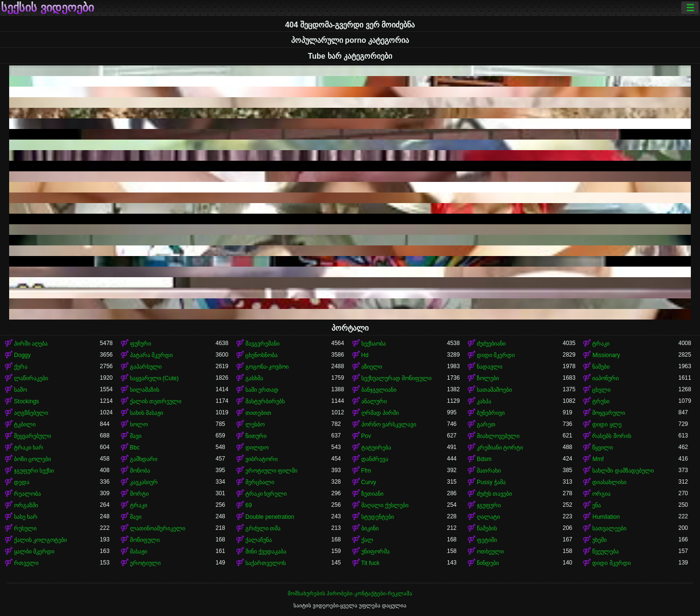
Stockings (26, 401)
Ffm (366, 471)
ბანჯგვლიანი (379, 390)
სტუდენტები (378, 517)
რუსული (25, 528)
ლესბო (255, 424)
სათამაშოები (494, 390)
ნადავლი (490, 367)
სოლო (139, 424)
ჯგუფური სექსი (34, 471)
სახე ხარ (26, 517)
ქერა (21, 367)
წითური (256, 436)
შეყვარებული (32, 436)
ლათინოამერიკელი (158, 528)
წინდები (488, 563)
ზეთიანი (372, 494)
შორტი (139, 494)
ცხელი (601, 390)
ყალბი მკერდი (34, 552)
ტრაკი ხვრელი (266, 494)
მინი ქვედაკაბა (266, 552)
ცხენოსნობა (261, 355)
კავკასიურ (144, 482)
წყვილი (603, 448)
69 (248, 505)
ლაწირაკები (31, 378)
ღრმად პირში (380, 413)
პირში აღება (31, 344)
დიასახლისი (609, 482)
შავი (136, 436)
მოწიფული (145, 540)
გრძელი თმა (263, 528)
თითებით (258, 413)
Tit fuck (370, 563)
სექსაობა (374, 344)
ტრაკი (601, 344)
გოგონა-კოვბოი (267, 367)
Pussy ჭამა (491, 482)
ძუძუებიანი (491, 344)
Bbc (135, 448)
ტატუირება (376, 448)
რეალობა (27, 494)
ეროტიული (145, 563)
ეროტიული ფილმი (271, 471)
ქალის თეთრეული (156, 401)
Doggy (22, 355)
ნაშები (601, 367)
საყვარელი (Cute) (154, 378)
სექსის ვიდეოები (47, 8)
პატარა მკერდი (151, 355)
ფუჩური (140, 344)
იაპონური (605, 378)
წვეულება (605, 552)
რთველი (26, 563)
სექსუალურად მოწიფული (396, 378)
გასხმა (254, 378)
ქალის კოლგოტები (40, 540)
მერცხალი (260, 482)
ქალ (367, 540)
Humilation (606, 517)
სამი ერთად (262, 390)
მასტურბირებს (265, 401)
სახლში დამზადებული (623, 471)
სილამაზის (145, 390)
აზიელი (372, 367)
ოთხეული (490, 552)
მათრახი (489, 471)
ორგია (601, 494)
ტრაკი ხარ (29, 448)
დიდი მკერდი (496, 355)
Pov (366, 436)
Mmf (598, 459)
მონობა (140, 471)
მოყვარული (609, 413)
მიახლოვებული (498, 436)
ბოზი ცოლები (32, 459)
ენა (597, 505)
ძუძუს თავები (494, 494)
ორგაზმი (26, 505)
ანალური (374, 401)
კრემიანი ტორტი (500, 448)
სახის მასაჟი (146, 413)
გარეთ (486, 424)
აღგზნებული (31, 413)
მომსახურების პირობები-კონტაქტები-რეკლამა (350, 593)
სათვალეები (609, 528)
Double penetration (270, 517)
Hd (365, 355)
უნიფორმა (375, 552)
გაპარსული (146, 367)
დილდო (257, 448)
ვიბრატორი (261, 459)
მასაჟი (139, 552)
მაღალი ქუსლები (385, 505)
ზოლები (488, 378)
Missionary (606, 355)
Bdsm (484, 459)
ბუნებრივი (491, 413)
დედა (22, 482)
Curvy (369, 482)
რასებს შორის (611, 436)
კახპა (484, 401)
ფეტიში (487, 540)
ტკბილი (25, 424)
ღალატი (488, 517)
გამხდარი (144, 459)
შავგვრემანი (262, 344)
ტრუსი (601, 401)
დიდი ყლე (607, 424)
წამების (487, 528)
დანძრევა (375, 459)
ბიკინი (370, 528)
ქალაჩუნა (259, 540)
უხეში (599, 540)
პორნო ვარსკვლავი (389, 424)
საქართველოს (266, 563)
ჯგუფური (489, 505)
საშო (20, 390)
